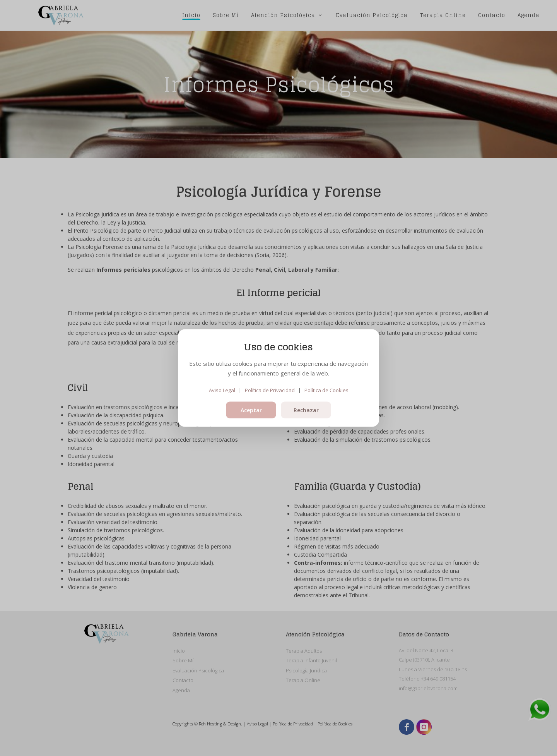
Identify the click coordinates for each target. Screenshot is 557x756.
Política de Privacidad (270, 390)
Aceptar (251, 410)
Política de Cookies (326, 390)
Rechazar (306, 410)
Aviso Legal (222, 390)
